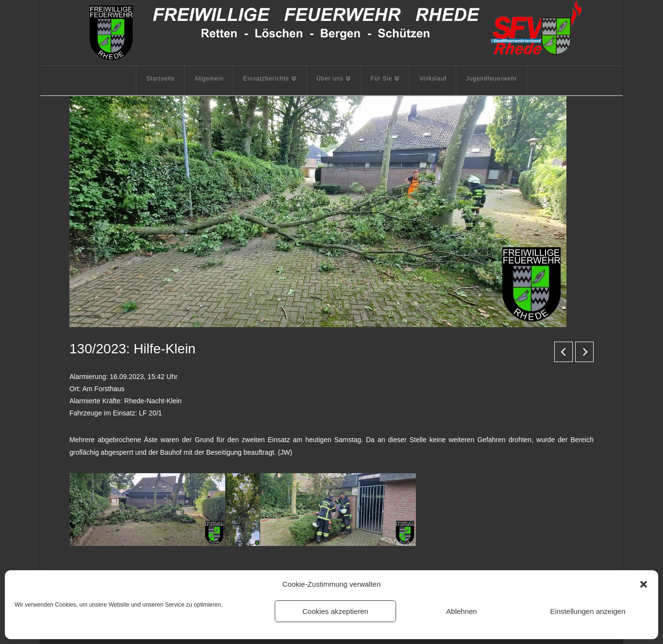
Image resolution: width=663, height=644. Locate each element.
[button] (644, 584)
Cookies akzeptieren (335, 611)
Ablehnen (461, 611)
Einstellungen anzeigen (588, 611)
